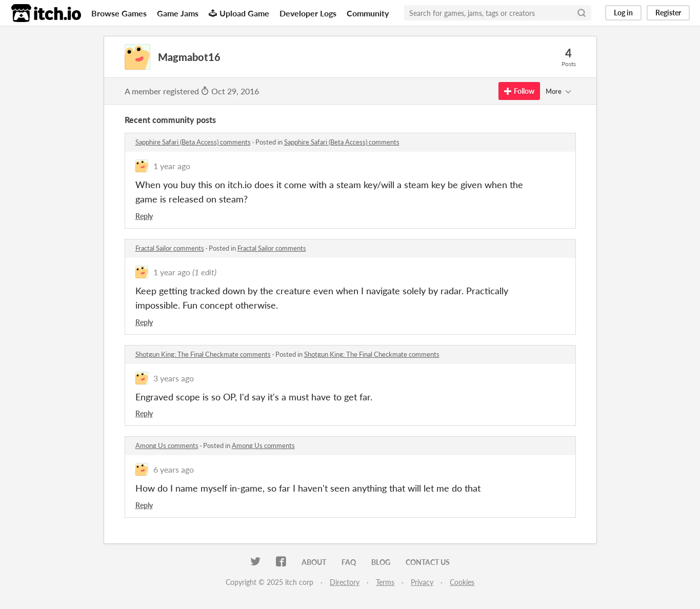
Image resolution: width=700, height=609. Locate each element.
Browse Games (119, 13)
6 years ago (174, 469)
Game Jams (178, 13)
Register (668, 13)
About (314, 562)
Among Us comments (167, 445)
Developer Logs (308, 13)
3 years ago (174, 378)
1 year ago (172, 166)
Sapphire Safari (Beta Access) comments (193, 142)
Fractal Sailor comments (170, 248)
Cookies (462, 582)
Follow (519, 91)
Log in (623, 13)
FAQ (349, 562)
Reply (144, 216)
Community (368, 13)
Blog (381, 562)
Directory (345, 582)
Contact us (428, 562)
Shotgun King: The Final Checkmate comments (203, 354)
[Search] (582, 13)
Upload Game (239, 13)
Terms (385, 582)
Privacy (422, 582)
